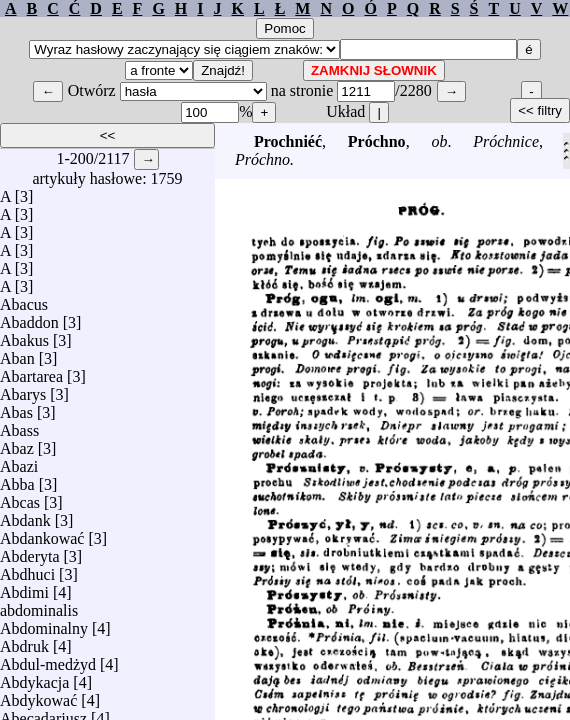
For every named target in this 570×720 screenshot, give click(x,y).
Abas (16, 407)
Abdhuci (27, 569)
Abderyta (30, 551)
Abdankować (42, 533)
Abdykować (38, 695)
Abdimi (24, 587)
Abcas (20, 497)
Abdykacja (34, 677)
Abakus (24, 335)
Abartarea (31, 371)
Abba (17, 479)
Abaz (17, 443)
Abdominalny (44, 623)
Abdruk (24, 641)
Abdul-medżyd (48, 659)
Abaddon (29, 317)
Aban (17, 353)
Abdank (25, 515)
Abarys (23, 389)
